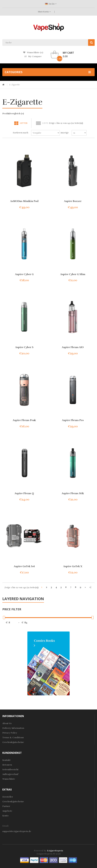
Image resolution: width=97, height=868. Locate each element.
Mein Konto (44, 12)
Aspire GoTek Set (24, 566)
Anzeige (65, 133)
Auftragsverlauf (10, 774)
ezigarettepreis (55, 851)
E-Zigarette (15, 85)
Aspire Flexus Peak (24, 420)
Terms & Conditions (13, 738)
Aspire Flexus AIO (73, 347)
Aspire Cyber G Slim (73, 274)
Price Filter (12, 609)
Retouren (7, 765)
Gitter (24, 123)
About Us (7, 723)
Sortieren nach (20, 133)
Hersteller (8, 797)
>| (90, 587)
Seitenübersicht (10, 770)
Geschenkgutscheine (13, 742)
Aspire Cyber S (24, 347)
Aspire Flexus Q (24, 493)
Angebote (7, 811)
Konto (5, 816)
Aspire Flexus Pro (73, 420)
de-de (51, 4)
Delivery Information (13, 728)
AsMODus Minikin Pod (24, 201)
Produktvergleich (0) (13, 114)
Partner (6, 806)
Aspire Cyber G (24, 274)
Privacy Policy (10, 733)
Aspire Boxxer (73, 201)
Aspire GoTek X (73, 566)
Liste (45, 123)
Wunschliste (9, 779)
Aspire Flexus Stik (73, 493)
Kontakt (6, 760)
